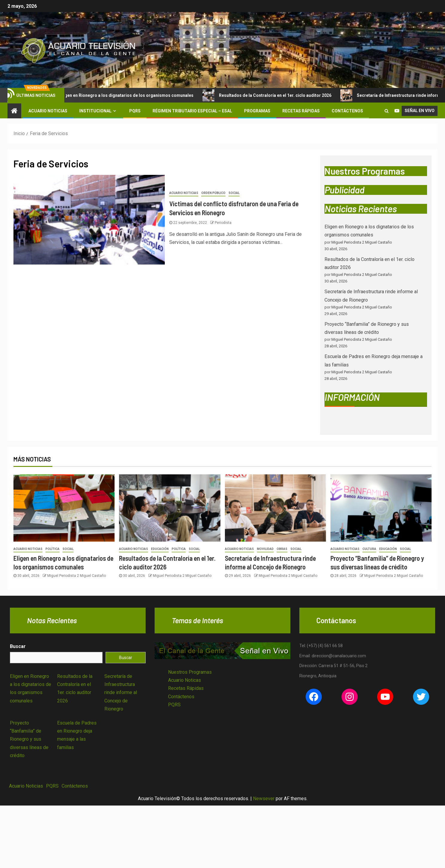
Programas (257, 111)
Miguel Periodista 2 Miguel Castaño (77, 576)
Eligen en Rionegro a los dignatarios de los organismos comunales (126, 95)
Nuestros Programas (190, 672)
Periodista (223, 223)
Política (52, 549)
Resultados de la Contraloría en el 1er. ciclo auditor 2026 (274, 95)
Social (234, 193)
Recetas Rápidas (301, 111)
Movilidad (265, 549)
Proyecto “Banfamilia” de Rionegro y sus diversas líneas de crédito (29, 739)
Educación (160, 549)
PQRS (135, 111)
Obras (282, 549)
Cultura (369, 549)
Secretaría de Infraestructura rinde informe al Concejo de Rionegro (121, 693)
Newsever (264, 799)
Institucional (95, 111)
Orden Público (213, 193)
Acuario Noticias (48, 111)
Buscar (18, 646)
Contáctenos (347, 111)
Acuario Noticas (185, 680)
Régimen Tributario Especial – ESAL (192, 111)
